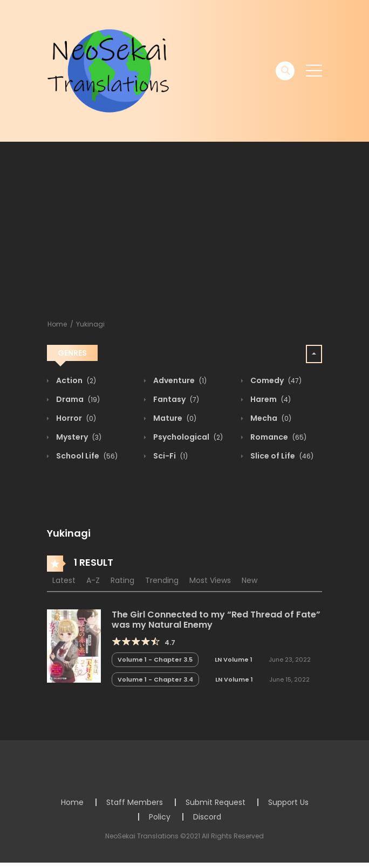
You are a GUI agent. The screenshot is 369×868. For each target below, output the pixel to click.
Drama (77, 399)
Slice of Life (281, 456)
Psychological (187, 437)
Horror (75, 418)
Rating (122, 580)
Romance (278, 437)
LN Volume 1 (234, 659)
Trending (162, 580)
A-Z (93, 580)
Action (75, 380)
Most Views (210, 580)
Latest (64, 580)
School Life (86, 456)
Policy (160, 817)
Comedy (275, 380)
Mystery (78, 437)
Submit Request (216, 802)
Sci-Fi (170, 456)
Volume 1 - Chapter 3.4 (155, 679)
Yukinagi (90, 324)
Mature (174, 418)
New (250, 580)
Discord (207, 817)
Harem (270, 399)
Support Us (288, 802)
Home (57, 324)
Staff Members (135, 802)
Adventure (179, 380)
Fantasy (175, 399)
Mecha (270, 418)
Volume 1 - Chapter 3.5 (155, 659)
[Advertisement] (184, 223)
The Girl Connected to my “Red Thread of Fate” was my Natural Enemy (216, 620)
